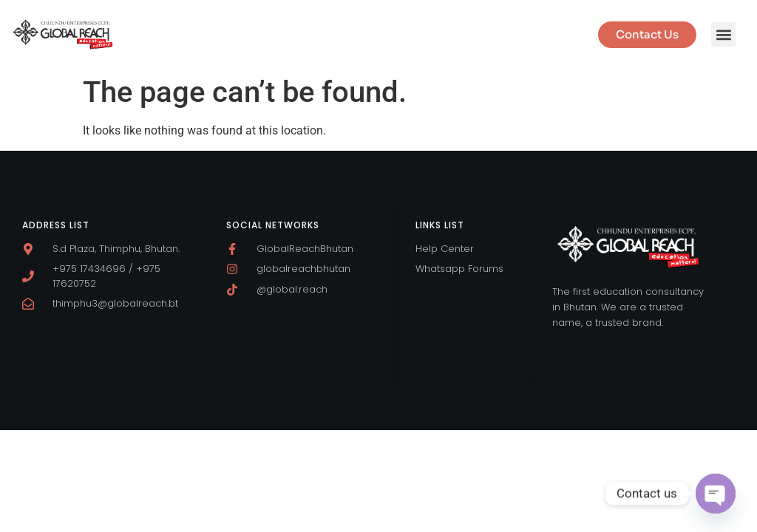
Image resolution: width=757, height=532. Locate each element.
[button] (723, 34)
